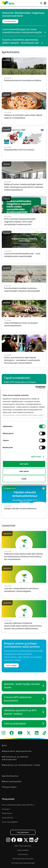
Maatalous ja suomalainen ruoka (21, 765)
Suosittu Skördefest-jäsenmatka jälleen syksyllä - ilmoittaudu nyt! (21, 41)
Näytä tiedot (36, 457)
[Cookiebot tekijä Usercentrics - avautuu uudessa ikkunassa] (35, 387)
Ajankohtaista (10, 776)
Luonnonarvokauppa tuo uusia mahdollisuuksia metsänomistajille (22, 31)
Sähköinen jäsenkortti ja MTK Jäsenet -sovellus (20, 712)
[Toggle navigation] (44, 3)
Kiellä (24, 479)
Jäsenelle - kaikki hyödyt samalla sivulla (22, 686)
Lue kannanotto (10, 21)
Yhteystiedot (9, 787)
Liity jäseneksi (23, 832)
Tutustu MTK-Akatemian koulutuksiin (18, 699)
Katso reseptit (11, 665)
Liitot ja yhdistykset (15, 724)
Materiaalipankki (12, 781)
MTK (4, 746)
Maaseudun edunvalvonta (17, 751)
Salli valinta (24, 471)
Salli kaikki (24, 464)
